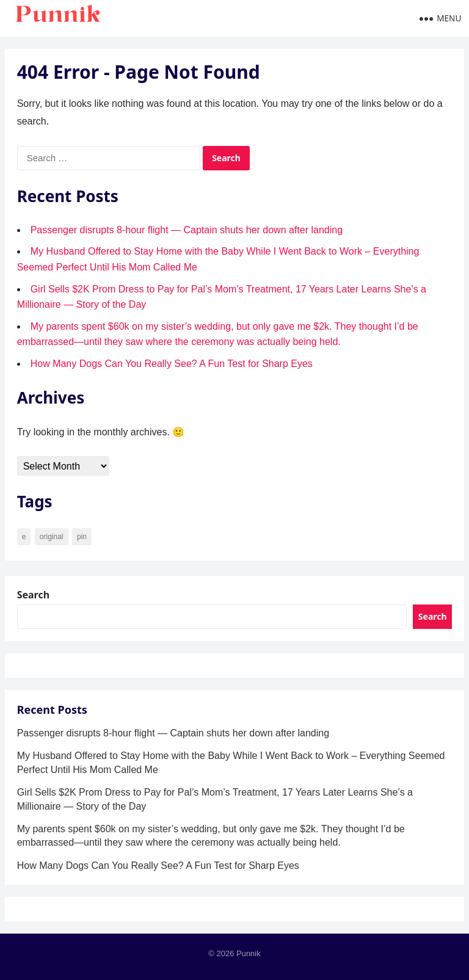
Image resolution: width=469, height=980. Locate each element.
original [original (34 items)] (52, 537)
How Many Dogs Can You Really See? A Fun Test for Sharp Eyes (172, 364)
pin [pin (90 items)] (82, 537)
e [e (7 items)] (24, 537)
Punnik (249, 953)
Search (33, 595)
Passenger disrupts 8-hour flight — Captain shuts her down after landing (187, 230)
